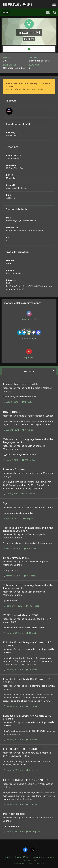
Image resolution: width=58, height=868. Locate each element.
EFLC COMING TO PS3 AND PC (22, 749)
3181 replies (28, 494)
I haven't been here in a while (21, 384)
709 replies (29, 460)
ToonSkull (33, 562)
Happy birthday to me (16, 558)
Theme (8, 857)
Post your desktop (14, 814)
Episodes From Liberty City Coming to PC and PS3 (27, 644)
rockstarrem (34, 649)
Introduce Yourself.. (15, 469)
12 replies (28, 402)
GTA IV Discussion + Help (16, 756)
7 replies (30, 576)
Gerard (31, 619)
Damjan (31, 446)
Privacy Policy (22, 857)
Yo (5, 504)
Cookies (51, 857)
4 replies (28, 430)
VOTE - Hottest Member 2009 (21, 615)
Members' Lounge (44, 416)
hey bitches (12, 412)
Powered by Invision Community (29, 863)
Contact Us (38, 857)
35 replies (32, 670)
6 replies (28, 518)
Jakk (30, 388)
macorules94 (10, 388)
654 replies (33, 832)
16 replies (32, 633)
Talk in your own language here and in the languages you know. (28, 441)
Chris (30, 473)
